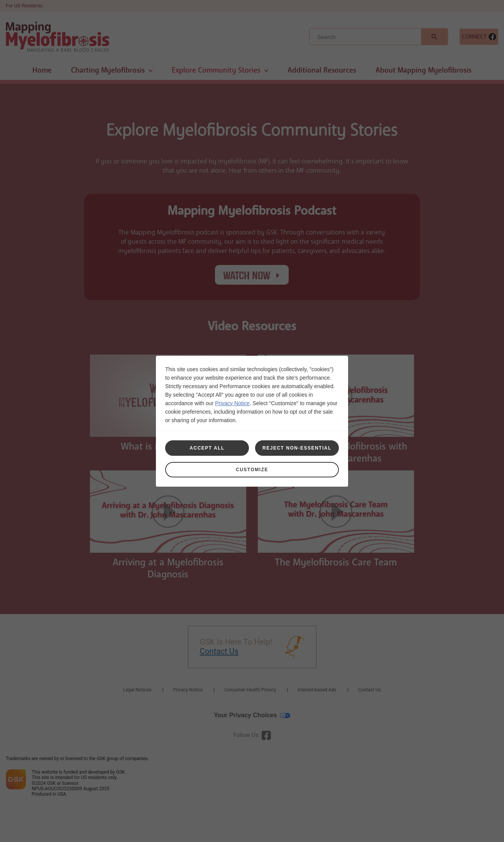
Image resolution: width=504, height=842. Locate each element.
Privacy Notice (232, 403)
